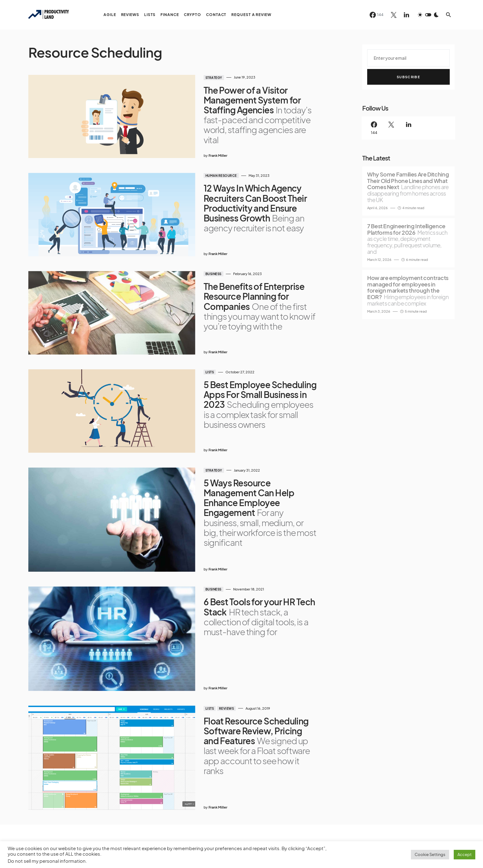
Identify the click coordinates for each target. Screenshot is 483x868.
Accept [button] (465, 854)
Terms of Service (75, 822)
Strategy (193, 78)
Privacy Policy (41, 822)
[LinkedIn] (406, 15)
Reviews (206, 637)
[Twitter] (394, 15)
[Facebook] (377, 15)
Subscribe (408, 77)
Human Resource (201, 165)
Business (193, 252)
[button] (428, 15)
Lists (189, 339)
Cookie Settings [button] (430, 854)
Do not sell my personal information (47, 861)
